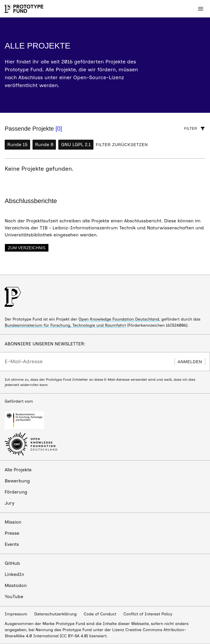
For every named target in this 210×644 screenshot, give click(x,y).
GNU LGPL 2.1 (76, 144)
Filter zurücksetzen (122, 145)
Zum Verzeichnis (27, 248)
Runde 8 (44, 144)
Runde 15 (17, 144)
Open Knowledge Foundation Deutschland (119, 319)
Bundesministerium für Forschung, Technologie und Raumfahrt (65, 325)
